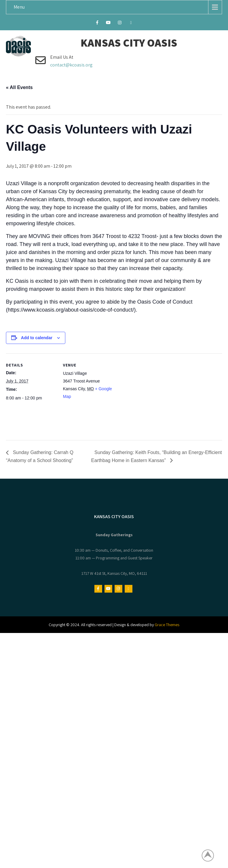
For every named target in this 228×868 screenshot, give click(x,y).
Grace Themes (167, 625)
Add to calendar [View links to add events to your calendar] (37, 338)
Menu (19, 7)
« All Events (19, 87)
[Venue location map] (151, 395)
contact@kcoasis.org (71, 65)
